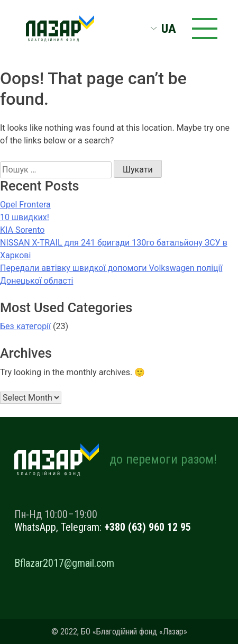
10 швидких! (25, 217)
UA (169, 29)
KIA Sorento (22, 230)
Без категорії (25, 326)
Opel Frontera (25, 205)
